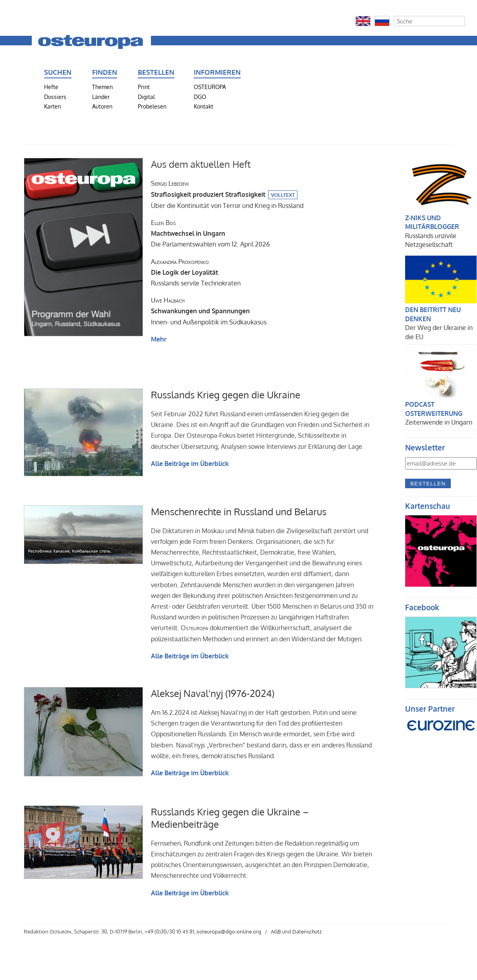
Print (144, 87)
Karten (52, 106)
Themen (102, 87)
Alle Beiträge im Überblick (190, 464)
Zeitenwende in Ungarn (439, 422)
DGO (200, 97)
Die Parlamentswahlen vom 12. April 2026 (210, 233)
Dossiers (55, 97)
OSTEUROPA (210, 87)
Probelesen (152, 106)
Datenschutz (307, 931)
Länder (101, 97)
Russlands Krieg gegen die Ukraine (226, 395)
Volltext (283, 195)
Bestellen (428, 484)
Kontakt (204, 106)
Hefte (51, 87)
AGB (276, 931)
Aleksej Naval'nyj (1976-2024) (213, 693)
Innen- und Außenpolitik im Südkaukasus (209, 311)
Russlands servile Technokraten (196, 272)
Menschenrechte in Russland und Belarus (239, 511)
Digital (146, 97)
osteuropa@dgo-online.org (229, 931)
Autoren (102, 106)
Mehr (159, 339)
